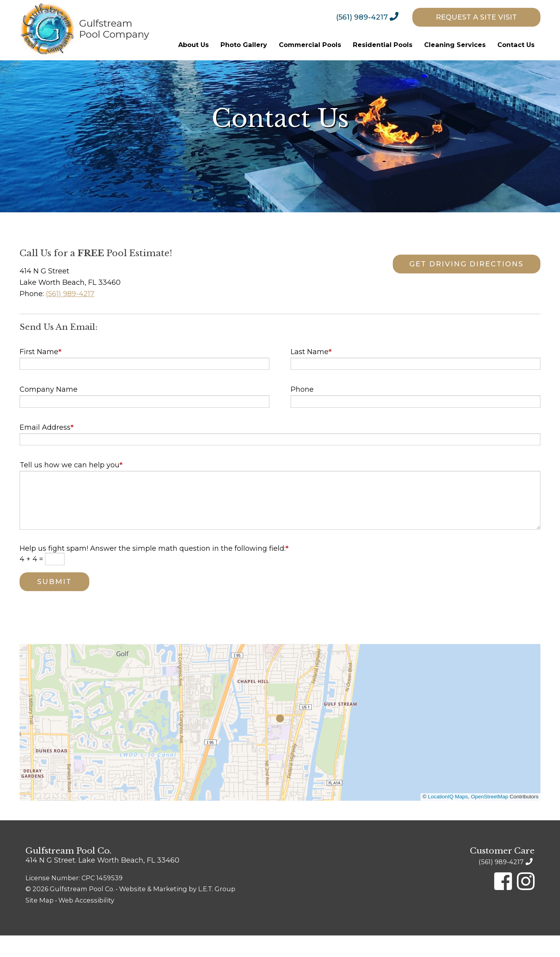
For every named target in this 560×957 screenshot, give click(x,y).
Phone (302, 411)
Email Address (47, 449)
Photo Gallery (244, 45)
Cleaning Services (455, 45)
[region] (280, 744)
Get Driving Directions (460, 286)
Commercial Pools (310, 45)
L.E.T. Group (217, 910)
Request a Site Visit (476, 17)
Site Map (40, 922)
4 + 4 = (32, 580)
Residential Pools (383, 45)
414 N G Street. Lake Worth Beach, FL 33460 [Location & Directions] (102, 881)
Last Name (311, 373)
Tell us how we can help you (71, 487)
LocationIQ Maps (448, 818)
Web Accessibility (86, 922)
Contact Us (516, 45)
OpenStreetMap (489, 818)
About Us (193, 45)
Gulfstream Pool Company (84, 30)
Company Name (49, 411)
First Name (41, 373)
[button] (280, 740)
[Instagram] (526, 903)
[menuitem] (373, 17)
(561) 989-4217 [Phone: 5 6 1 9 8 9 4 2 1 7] (362, 17)
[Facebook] (503, 903)
